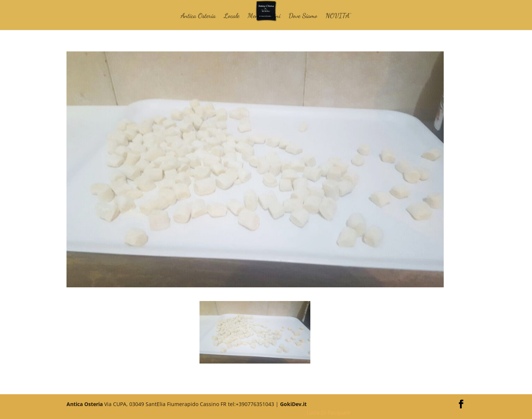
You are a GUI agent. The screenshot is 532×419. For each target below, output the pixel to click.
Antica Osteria (198, 16)
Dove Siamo (303, 16)
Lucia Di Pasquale (328, 413)
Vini (275, 16)
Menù (255, 16)
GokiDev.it (293, 404)
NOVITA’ (338, 16)
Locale (232, 16)
